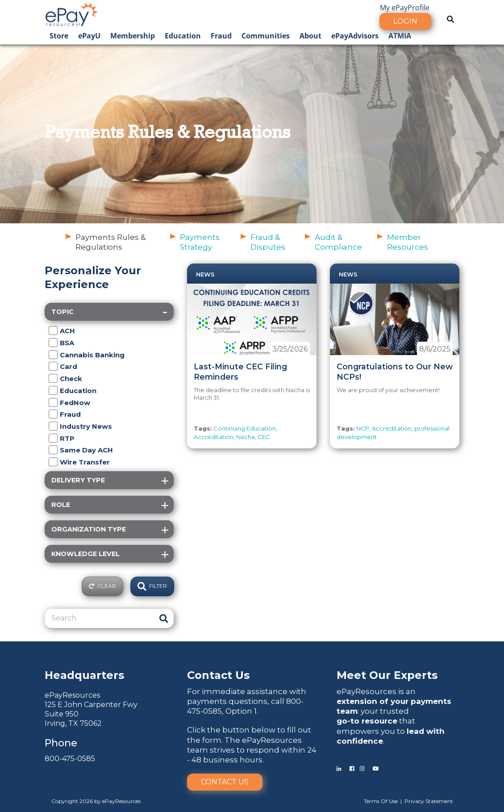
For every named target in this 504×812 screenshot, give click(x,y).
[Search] (100, 618)
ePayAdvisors (355, 36)
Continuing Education (245, 428)
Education (183, 36)
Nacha (246, 437)
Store (59, 36)
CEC (264, 437)
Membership (133, 36)
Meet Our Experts (387, 675)
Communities (266, 36)
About (310, 36)
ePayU (89, 36)
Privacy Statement (429, 801)
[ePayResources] (71, 13)
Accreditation (214, 437)
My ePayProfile (405, 8)
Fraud (221, 36)
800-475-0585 (70, 759)
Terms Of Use (381, 801)
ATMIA (400, 36)
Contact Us (225, 782)
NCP (363, 428)
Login (405, 21)
